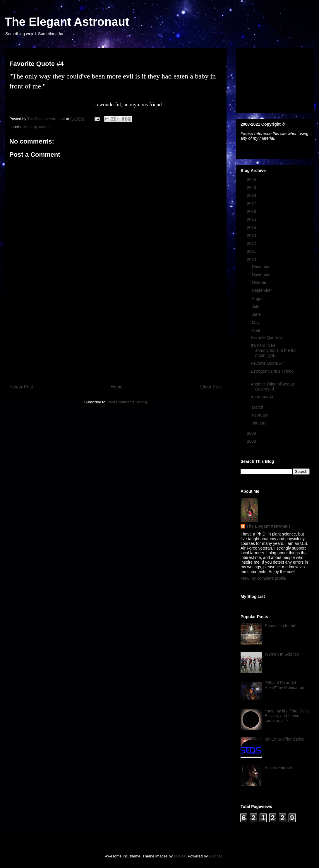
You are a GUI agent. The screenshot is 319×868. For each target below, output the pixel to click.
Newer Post (21, 387)
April (256, 330)
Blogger (215, 856)
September (262, 290)
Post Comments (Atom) (127, 402)
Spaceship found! (281, 626)
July (256, 306)
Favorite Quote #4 (267, 363)
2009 (252, 433)
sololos (180, 856)
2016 (252, 212)
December (262, 267)
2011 (252, 251)
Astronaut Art (263, 397)
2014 (252, 228)
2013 (252, 236)
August (259, 299)
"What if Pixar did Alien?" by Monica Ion (285, 685)
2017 (252, 204)
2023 (252, 187)
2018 (252, 195)
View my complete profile (263, 578)
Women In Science (282, 654)
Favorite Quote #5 (267, 337)
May (256, 323)
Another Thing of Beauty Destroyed (273, 387)
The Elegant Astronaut (67, 22)
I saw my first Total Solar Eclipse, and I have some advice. (287, 716)
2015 (252, 219)
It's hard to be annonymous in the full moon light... (273, 350)
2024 (252, 180)
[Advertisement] (116, 332)
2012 (252, 243)
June (257, 314)
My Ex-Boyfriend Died (285, 739)
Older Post (211, 387)
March (258, 407)
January (260, 423)
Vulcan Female (278, 768)
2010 (252, 260)
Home (117, 387)
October (260, 282)
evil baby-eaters (36, 127)
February (260, 415)
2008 (252, 441)
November (262, 274)
